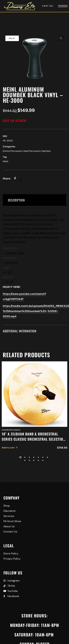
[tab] (34, 200)
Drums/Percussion (12, 151)
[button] (61, 38)
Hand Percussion (32, 151)
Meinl (5, 161)
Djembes (46, 151)
